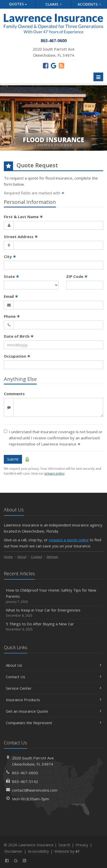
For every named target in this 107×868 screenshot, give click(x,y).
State (11, 276)
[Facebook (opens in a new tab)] (46, 65)
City (10, 256)
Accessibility (38, 851)
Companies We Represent (53, 723)
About (22, 557)
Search (64, 845)
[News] (61, 65)
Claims (53, 4)
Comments (14, 394)
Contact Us (53, 677)
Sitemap (52, 557)
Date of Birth (19, 336)
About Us (53, 665)
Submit (13, 459)
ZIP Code (77, 276)
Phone (12, 316)
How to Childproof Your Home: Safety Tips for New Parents (53, 596)
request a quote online (69, 540)
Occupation (17, 356)
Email (11, 296)
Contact (37, 557)
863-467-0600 (25, 773)
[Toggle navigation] (98, 77)
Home (8, 557)
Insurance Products (53, 700)
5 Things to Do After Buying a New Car (53, 626)
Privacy (82, 845)
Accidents (89, 4)
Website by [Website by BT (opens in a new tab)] (67, 851)
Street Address (21, 237)
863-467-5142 (25, 781)
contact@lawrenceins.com (35, 790)
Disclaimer (13, 851)
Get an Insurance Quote (53, 711)
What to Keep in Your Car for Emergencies (53, 613)
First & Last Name (23, 217)
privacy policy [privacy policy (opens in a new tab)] (54, 473)
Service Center (53, 688)
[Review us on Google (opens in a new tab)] (53, 65)
